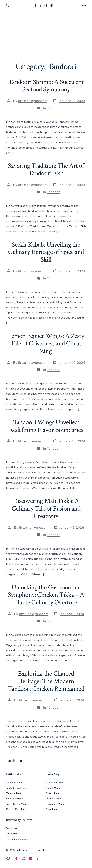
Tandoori (54, 108)
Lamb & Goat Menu (16, 788)
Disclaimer (12, 828)
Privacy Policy (13, 834)
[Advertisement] (46, 37)
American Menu (14, 783)
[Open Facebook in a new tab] (8, 858)
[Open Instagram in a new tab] (24, 858)
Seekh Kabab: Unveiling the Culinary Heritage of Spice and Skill (46, 252)
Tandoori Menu (14, 793)
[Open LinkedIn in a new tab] (31, 858)
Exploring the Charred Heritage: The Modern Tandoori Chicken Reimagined (46, 681)
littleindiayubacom (33, 101)
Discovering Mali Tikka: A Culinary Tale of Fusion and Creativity (46, 509)
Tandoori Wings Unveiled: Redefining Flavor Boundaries (46, 426)
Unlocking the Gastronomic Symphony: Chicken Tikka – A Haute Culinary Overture (46, 595)
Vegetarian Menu (15, 799)
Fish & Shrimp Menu (17, 804)
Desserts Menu (54, 799)
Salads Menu (53, 788)
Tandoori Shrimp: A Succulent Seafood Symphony (46, 86)
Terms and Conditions (18, 839)
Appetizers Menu (55, 783)
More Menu (52, 809)
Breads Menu (53, 793)
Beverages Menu (55, 804)
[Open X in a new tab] (16, 858)
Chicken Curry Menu (17, 809)
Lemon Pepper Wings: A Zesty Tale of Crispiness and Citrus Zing (46, 343)
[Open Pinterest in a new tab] (38, 858)
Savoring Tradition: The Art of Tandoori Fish (46, 170)
